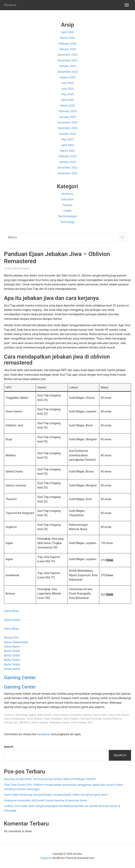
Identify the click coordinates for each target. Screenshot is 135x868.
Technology (68, 222)
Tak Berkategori (67, 216)
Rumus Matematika (16, 642)
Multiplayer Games (59, 723)
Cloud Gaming (60, 715)
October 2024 (68, 134)
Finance (67, 205)
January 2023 (68, 162)
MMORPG (24, 723)
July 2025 (67, 83)
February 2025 (67, 111)
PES (90, 723)
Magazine (46, 858)
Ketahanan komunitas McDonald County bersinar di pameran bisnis (46, 800)
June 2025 (67, 89)
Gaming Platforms (112, 719)
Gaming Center (20, 678)
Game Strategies (53, 719)
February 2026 (67, 44)
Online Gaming (78, 723)
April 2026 (67, 32)
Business (68, 194)
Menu (12, 237)
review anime (12, 669)
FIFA (104, 715)
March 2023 (67, 151)
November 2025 (67, 60)
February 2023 (67, 156)
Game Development (15, 719)
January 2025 (68, 117)
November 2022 (67, 173)
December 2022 (67, 168)
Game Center (12, 620)
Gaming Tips (11, 723)
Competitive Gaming (80, 715)
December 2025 (67, 55)
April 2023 (67, 145)
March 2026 (67, 38)
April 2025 (67, 100)
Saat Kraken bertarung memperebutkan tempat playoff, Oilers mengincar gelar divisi (56, 795)
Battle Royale (44, 715)
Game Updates (71, 719)
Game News (11, 611)
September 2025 (67, 72)
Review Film (11, 638)
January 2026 (68, 49)
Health (67, 211)
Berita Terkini (12, 651)
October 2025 (68, 66)
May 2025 (67, 94)
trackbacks (44, 734)
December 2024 (67, 122)
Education (67, 199)
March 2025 (67, 106)
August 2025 (68, 77)
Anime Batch (12, 647)
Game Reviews (34, 719)
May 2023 (67, 139)
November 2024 (67, 128)
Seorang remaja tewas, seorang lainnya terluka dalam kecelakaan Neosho (50, 779)
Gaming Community (91, 719)
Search (9, 747)
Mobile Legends (40, 723)
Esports (96, 715)
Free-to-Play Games (119, 715)
